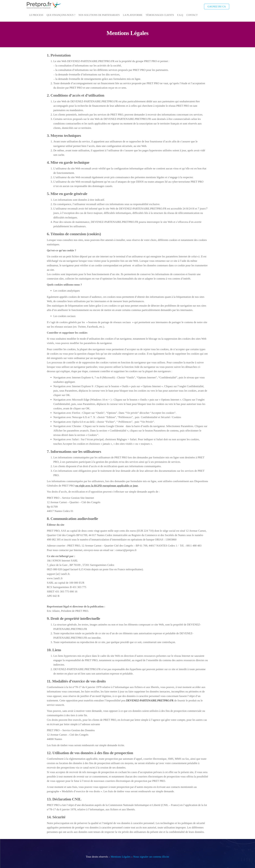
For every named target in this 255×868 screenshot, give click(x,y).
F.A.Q (180, 15)
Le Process (36, 15)
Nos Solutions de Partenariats (99, 15)
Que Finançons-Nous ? (61, 15)
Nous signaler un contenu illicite (151, 857)
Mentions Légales (121, 857)
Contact (192, 15)
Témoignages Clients (160, 15)
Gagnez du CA (217, 7)
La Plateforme (133, 15)
